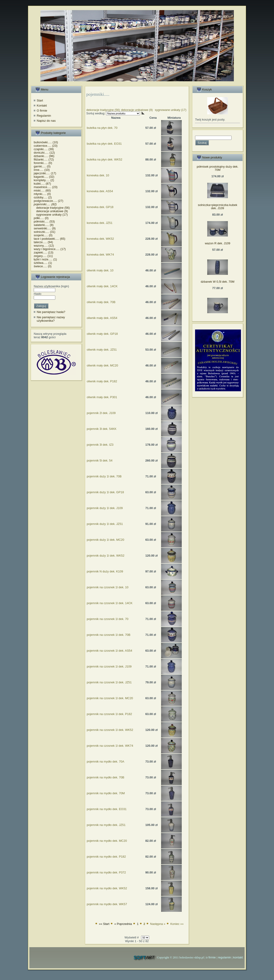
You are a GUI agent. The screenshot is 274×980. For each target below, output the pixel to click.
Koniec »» (177, 924)
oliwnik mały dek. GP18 (102, 334)
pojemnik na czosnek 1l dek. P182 (109, 714)
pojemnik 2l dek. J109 (101, 413)
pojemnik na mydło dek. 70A (105, 762)
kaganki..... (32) (44, 177)
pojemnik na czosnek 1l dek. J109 (109, 666)
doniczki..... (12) (44, 153)
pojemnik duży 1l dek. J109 (105, 508)
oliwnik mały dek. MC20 (102, 365)
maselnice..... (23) (46, 187)
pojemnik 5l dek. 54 (100, 460)
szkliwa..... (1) (43, 263)
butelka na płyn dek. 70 (102, 128)
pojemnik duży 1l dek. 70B (104, 476)
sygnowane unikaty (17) (51, 215)
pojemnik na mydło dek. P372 (106, 872)
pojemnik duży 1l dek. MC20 (105, 540)
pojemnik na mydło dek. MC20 (107, 841)
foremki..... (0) (43, 163)
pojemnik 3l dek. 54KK (102, 429)
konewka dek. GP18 (100, 207)
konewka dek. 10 (98, 175)
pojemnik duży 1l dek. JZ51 (105, 524)
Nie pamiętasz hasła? (51, 312)
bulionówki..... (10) (46, 142)
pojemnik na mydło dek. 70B (105, 777)
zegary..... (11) (43, 256)
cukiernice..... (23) (46, 146)
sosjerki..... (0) (43, 235)
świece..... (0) (43, 266)
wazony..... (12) (44, 246)
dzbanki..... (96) (44, 156)
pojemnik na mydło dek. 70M (106, 793)
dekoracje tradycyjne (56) (52, 208)
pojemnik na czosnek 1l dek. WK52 (110, 730)
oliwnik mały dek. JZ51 (102, 350)
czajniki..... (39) (44, 149)
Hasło (38, 294)
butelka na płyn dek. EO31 (104, 144)
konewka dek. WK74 (100, 255)
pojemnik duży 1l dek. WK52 (106, 556)
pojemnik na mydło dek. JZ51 (106, 825)
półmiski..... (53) (44, 221)
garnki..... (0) (42, 166)
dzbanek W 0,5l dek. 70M (218, 282)
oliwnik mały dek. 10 (100, 270)
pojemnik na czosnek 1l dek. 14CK (110, 603)
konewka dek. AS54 (100, 191)
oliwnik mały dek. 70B (101, 302)
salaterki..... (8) (44, 225)
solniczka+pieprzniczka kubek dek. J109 (218, 207)
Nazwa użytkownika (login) (51, 286)
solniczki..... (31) (45, 232)
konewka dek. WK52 (100, 239)
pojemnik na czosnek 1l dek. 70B (109, 635)
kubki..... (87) (42, 184)
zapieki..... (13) (43, 252)
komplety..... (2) (44, 180)
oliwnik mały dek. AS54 (102, 318)
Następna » (158, 924)
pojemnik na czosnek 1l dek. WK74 (110, 746)
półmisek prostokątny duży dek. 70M (217, 168)
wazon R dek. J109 (218, 243)
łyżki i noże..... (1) (45, 259)
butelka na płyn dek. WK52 (105, 159)
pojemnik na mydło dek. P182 (106, 857)
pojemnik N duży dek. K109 (105, 571)
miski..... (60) (42, 190)
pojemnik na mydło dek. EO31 (107, 809)
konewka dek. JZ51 (100, 223)
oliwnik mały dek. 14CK (102, 286)
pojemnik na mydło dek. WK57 (107, 904)
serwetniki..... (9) (45, 228)
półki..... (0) (41, 218)
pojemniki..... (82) (45, 204)
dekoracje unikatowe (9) (51, 211)
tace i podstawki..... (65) (49, 239)
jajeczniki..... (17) (45, 173)
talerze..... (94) (43, 242)
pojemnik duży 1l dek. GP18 (105, 492)
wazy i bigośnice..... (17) (50, 249)
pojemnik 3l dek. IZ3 (100, 445)
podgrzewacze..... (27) (49, 201)
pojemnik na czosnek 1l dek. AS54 (109, 651)
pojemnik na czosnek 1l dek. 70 (108, 619)
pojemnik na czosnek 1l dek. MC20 (110, 698)
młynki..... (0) (42, 194)
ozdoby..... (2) (43, 197)
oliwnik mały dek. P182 (102, 381)
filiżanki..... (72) (44, 159)
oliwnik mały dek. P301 (102, 397)
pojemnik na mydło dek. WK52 (107, 888)
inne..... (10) (42, 170)
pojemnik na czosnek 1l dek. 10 (108, 587)
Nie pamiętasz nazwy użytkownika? (51, 319)
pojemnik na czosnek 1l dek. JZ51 (109, 682)
